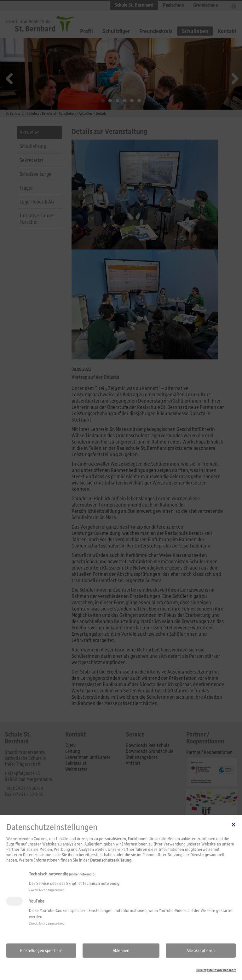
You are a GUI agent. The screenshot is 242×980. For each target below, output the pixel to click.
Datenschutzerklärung (111, 860)
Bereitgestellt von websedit (216, 970)
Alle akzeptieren (201, 951)
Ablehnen (121, 951)
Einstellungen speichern (41, 951)
